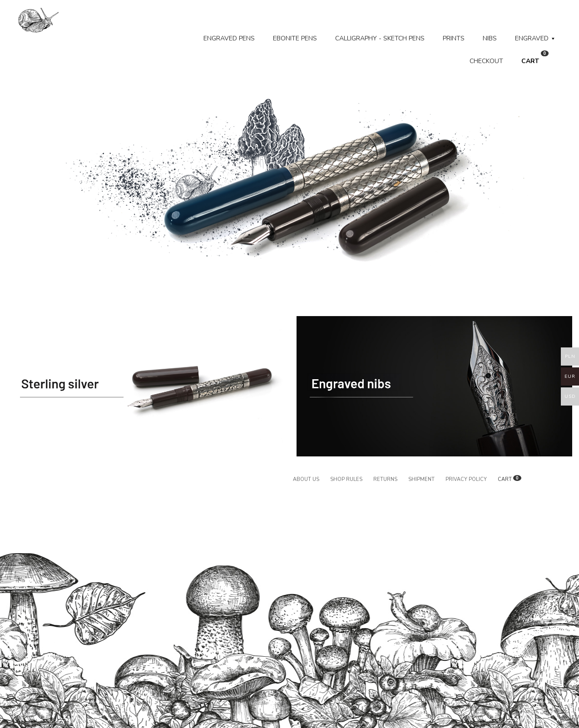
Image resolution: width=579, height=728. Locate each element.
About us (306, 479)
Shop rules (346, 479)
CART (535, 58)
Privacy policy (466, 479)
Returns (385, 479)
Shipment (421, 479)
